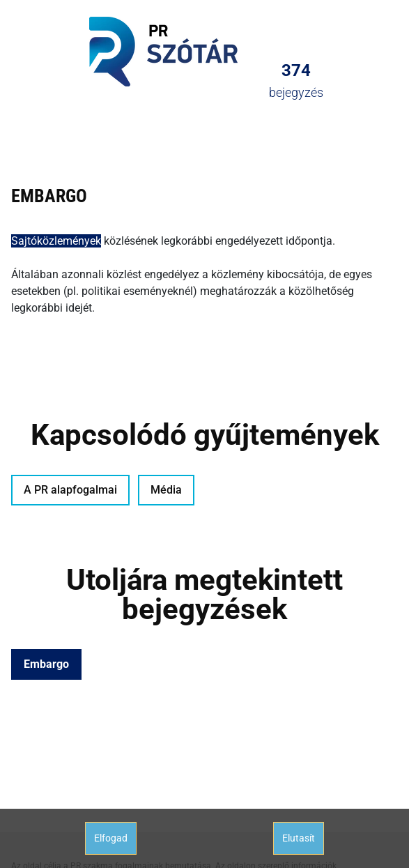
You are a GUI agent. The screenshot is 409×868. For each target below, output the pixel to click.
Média (166, 490)
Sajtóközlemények (56, 241)
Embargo (46, 664)
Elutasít (299, 838)
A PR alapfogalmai (70, 490)
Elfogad (111, 838)
